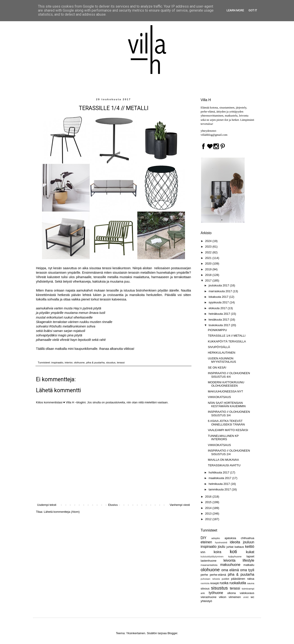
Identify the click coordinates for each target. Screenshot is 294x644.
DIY (204, 538)
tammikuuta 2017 (220, 489)
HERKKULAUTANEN (222, 353)
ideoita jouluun (242, 542)
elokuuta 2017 (218, 308)
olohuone (79, 362)
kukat (250, 552)
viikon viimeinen (230, 597)
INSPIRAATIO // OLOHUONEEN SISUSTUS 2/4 (229, 452)
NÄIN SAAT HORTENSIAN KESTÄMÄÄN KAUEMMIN (227, 405)
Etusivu (113, 505)
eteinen (206, 542)
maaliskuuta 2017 (220, 478)
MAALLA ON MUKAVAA (223, 460)
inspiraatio (57, 362)
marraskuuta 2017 (221, 291)
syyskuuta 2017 (219, 302)
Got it (253, 10)
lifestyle (248, 560)
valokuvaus (247, 593)
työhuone (216, 593)
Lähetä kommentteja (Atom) (62, 512)
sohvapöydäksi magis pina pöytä (59, 335)
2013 (209, 514)
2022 (209, 252)
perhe (204, 575)
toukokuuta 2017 (220, 325)
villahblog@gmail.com (214, 135)
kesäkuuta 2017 (219, 320)
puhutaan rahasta (210, 579)
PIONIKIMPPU (217, 330)
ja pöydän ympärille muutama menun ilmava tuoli (71, 313)
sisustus (111, 362)
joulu (222, 547)
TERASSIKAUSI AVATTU (224, 465)
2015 (209, 502)
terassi (121, 362)
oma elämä (230, 570)
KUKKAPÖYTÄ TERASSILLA (227, 341)
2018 (209, 275)
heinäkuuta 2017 (220, 314)
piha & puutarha (96, 362)
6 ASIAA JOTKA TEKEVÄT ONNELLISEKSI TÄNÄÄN (226, 423)
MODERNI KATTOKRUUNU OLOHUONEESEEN (226, 384)
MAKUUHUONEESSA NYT (225, 391)
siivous (205, 589)
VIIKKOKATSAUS (219, 397)
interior (68, 362)
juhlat (230, 547)
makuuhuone (230, 565)
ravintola (205, 583)
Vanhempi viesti (180, 505)
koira (218, 552)
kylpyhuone (235, 556)
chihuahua (248, 538)
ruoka (224, 583)
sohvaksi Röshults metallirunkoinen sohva (66, 326)
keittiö (250, 547)
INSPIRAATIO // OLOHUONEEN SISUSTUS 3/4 (229, 414)
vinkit (246, 597)
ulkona (231, 593)
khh (203, 552)
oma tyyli (247, 570)
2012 (209, 519)
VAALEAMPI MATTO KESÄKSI (228, 430)
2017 (209, 280)
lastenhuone (209, 561)
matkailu (249, 565)
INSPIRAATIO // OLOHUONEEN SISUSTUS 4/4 (229, 375)
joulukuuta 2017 (219, 285)
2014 (209, 508)
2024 (209, 241)
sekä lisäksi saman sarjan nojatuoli (61, 331)
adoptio (216, 538)
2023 (209, 247)
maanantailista (209, 565)
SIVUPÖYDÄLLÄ (219, 347)
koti (233, 551)
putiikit (226, 579)
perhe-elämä (218, 575)
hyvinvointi (221, 542)
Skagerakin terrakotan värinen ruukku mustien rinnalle (74, 322)
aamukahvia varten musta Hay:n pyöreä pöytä (69, 308)
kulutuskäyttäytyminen (212, 557)
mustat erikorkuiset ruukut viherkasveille (64, 317)
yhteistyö (206, 601)
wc (252, 597)
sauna (251, 583)
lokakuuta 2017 (219, 297)
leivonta (229, 560)
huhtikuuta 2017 (219, 472)
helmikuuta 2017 (220, 484)
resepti (214, 583)
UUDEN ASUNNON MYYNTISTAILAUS (222, 360)
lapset (250, 556)
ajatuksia (230, 538)
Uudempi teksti (47, 505)
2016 (209, 497)
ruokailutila (238, 583)
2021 (209, 258)
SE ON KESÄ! (217, 368)
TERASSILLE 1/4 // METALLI (227, 336)
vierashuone (209, 597)
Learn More (235, 10)
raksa (251, 579)
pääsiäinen (238, 579)
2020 (209, 264)
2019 (209, 269)
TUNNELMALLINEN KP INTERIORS (223, 438)
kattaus (239, 547)
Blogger (172, 633)
